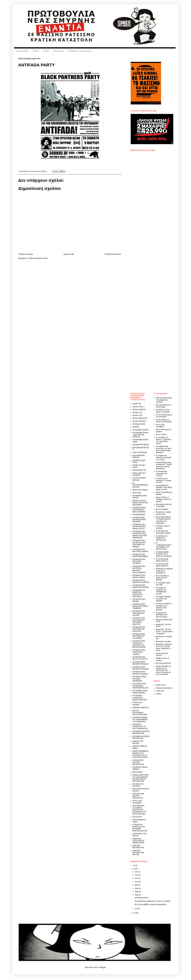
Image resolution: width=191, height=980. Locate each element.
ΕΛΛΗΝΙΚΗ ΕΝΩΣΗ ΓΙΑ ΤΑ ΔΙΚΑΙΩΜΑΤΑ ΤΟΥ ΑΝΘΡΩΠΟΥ (140, 720)
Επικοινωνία (59, 51)
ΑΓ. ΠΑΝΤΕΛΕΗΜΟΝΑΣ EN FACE (140, 485)
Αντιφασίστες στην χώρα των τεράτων (163, 411)
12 (134, 913)
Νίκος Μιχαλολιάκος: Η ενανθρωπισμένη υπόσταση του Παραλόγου (164, 520)
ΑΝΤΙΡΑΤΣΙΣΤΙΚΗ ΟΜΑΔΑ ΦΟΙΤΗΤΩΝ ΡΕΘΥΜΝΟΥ (140, 503)
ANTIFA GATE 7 (138, 407)
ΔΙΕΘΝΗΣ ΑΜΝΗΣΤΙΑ (141, 708)
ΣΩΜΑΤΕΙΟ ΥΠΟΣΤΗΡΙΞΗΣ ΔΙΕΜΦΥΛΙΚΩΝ (138, 841)
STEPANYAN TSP (139, 470)
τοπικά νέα (160, 691)
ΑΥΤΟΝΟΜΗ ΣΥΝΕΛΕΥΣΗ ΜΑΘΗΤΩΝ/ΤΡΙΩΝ (139, 698)
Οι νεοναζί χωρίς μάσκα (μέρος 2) (162, 565)
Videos (46, 51)
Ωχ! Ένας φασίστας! (163, 663)
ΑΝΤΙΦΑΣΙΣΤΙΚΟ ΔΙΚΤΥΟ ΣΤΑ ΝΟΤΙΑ (140, 658)
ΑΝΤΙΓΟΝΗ (137, 493)
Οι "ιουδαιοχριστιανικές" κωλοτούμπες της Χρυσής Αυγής (164, 546)
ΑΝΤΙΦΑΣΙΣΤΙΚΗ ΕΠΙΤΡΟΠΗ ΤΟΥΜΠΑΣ (139, 562)
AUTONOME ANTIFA (140, 430)
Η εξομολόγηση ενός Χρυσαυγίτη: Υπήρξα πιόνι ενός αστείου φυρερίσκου (164, 465)
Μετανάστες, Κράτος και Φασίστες (164, 513)
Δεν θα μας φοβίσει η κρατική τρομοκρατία (150, 904)
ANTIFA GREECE (139, 410)
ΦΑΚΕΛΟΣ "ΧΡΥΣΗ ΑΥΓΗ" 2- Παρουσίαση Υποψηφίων (164, 632)
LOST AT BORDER (140, 452)
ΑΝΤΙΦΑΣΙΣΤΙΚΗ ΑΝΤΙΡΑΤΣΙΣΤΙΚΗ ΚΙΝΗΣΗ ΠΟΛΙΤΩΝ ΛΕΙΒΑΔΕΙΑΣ (140, 535)
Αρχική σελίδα (22, 51)
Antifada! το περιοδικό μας (80, 51)
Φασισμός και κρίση (163, 641)
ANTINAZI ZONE (139, 424)
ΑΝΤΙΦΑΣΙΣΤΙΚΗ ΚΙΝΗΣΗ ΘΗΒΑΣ (139, 576)
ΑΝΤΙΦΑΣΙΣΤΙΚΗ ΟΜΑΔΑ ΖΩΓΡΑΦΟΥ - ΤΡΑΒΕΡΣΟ (141, 606)
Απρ (137, 888)
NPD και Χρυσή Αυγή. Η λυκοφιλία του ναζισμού (164, 400)
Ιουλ (137, 878)
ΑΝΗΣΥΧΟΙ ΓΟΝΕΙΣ (140, 490)
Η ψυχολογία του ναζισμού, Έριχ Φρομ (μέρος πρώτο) (164, 487)
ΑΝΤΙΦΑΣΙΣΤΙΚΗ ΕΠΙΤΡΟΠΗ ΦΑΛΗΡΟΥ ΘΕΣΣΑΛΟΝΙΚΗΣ (139, 569)
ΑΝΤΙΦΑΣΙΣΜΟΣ (139, 515)
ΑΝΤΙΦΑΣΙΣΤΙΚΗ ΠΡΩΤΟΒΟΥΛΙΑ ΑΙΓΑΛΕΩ (139, 613)
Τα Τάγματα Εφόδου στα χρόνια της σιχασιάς (163, 599)
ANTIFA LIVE (137, 415)
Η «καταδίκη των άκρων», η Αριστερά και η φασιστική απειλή (164, 440)
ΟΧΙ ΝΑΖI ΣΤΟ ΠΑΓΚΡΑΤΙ (138, 785)
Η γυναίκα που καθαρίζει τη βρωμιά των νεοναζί (164, 458)
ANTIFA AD (137, 404)
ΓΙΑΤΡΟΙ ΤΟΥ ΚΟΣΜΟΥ (138, 704)
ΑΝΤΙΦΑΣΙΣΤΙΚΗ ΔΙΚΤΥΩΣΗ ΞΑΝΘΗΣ (140, 551)
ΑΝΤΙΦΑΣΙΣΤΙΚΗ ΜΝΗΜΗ (139, 600)
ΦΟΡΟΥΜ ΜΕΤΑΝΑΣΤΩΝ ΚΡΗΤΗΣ (138, 853)
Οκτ (137, 872)
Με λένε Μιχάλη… (163, 509)
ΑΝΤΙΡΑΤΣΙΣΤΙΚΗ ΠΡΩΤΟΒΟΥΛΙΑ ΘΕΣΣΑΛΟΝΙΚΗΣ (139, 510)
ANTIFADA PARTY (142, 898)
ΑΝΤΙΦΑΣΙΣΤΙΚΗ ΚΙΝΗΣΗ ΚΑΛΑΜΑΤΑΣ (141, 581)
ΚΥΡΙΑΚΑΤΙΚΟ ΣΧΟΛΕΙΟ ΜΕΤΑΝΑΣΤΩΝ (138, 762)
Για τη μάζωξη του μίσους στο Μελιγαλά (164, 421)
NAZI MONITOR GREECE (139, 456)
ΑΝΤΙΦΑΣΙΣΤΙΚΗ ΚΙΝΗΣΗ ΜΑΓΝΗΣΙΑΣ (141, 586)
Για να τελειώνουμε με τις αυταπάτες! (164, 416)
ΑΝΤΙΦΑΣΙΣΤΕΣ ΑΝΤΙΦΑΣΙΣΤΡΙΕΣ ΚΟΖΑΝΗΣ (139, 520)
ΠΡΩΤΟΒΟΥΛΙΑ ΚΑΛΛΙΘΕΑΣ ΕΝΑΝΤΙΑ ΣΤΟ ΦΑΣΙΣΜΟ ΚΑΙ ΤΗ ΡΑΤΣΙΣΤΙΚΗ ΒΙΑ (139, 810)
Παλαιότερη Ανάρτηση (113, 254)
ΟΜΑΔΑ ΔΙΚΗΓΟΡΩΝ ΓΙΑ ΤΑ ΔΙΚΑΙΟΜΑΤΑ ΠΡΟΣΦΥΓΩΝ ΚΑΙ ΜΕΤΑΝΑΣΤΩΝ (141, 778)
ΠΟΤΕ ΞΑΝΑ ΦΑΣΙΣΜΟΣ (137, 802)
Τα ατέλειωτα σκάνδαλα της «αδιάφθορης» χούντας (161, 591)
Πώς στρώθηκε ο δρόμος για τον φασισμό (162, 578)
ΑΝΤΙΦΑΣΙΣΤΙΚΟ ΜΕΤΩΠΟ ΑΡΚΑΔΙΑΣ (140, 663)
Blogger (103, 967)
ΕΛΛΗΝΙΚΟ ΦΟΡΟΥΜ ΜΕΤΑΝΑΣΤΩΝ (141, 732)
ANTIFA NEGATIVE (140, 418)
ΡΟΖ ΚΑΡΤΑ (137, 817)
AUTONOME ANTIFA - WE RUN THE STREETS (140, 435)
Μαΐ (137, 885)
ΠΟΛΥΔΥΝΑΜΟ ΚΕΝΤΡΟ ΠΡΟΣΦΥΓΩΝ (138, 796)
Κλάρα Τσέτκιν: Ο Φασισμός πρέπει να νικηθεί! (164, 499)
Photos (36, 51)
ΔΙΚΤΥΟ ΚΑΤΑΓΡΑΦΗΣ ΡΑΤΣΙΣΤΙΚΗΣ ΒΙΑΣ (140, 713)
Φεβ (137, 895)
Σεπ (137, 875)
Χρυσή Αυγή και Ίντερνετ (162, 654)
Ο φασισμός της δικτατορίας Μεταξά (163, 532)
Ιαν (136, 909)
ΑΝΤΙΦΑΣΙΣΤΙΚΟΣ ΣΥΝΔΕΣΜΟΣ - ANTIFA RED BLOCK (140, 686)
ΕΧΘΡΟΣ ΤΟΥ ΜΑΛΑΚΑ (138, 742)
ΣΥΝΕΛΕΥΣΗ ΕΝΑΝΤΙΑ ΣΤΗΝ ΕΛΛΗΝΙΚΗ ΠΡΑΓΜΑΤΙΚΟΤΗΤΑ (140, 828)
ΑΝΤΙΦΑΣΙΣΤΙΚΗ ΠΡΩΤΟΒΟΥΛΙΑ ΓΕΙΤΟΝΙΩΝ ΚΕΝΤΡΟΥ (139, 621)
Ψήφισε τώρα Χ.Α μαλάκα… (163, 659)
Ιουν (137, 882)
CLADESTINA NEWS (140, 445)
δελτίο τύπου (161, 685)
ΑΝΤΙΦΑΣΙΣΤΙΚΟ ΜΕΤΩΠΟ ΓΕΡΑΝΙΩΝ (141, 668)
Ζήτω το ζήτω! (161, 434)
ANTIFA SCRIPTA (139, 421)
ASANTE (136, 427)
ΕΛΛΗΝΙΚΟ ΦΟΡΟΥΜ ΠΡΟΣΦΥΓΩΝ (141, 737)
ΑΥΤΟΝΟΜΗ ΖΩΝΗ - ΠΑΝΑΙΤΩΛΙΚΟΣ (140, 692)
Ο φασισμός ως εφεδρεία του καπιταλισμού (162, 538)
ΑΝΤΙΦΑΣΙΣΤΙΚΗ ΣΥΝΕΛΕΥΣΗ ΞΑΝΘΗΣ (139, 652)
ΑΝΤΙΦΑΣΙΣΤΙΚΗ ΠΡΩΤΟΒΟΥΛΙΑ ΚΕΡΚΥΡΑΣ (139, 629)
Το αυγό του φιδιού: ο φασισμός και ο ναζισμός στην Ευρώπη (164, 607)
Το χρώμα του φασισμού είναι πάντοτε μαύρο (162, 615)
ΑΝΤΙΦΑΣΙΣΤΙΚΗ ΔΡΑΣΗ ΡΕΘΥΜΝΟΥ (140, 555)
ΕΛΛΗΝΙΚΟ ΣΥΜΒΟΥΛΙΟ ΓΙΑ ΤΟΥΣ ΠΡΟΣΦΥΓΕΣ (140, 727)
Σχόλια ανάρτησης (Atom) (38, 258)
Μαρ (137, 892)
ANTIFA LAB (137, 413)
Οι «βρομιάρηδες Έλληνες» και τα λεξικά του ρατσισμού (164, 554)
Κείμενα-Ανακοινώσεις (164, 688)
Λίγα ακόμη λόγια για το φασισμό (164, 505)
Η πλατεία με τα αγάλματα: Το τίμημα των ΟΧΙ (164, 480)
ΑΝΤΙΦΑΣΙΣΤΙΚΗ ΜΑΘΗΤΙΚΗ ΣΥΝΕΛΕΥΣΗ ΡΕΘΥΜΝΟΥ (139, 593)
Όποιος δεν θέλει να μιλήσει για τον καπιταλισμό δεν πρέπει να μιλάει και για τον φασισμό (163, 670)
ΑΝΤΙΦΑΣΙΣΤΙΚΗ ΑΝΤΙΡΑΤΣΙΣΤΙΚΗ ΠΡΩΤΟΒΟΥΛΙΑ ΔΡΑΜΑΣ (139, 543)
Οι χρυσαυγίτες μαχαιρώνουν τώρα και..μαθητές (153, 901)
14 (134, 865)
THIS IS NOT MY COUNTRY (139, 474)
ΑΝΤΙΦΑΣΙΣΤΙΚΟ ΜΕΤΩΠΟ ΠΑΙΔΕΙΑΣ (140, 673)
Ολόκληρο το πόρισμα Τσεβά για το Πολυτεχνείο (164, 571)
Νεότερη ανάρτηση (26, 254)
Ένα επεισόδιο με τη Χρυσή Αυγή (164, 406)
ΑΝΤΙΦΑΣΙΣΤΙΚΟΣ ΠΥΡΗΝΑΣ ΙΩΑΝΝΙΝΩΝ (139, 679)
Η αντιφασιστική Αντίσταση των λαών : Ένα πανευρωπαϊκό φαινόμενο (164, 449)
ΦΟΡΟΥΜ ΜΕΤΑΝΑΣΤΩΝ (138, 847)
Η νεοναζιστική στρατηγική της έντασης (162, 473)
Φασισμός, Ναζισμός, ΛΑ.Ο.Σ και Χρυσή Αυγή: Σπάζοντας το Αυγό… (164, 647)
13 (134, 869)
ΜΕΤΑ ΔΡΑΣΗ (138, 772)
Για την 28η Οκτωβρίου (160, 426)
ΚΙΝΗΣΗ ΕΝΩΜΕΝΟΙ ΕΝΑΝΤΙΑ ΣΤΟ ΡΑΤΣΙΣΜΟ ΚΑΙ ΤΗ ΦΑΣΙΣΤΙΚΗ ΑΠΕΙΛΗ (140, 754)
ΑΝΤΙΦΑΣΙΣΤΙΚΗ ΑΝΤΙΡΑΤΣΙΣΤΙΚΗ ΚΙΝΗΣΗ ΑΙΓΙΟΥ (139, 527)
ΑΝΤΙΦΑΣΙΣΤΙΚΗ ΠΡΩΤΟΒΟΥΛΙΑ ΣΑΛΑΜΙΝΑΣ (139, 636)
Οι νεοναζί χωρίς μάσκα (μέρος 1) (162, 560)
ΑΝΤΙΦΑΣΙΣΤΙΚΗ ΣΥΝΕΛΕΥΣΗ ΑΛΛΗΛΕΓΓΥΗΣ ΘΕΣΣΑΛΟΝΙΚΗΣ (139, 644)
